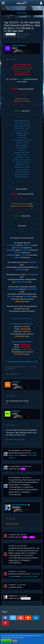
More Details (6, 641)
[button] (3, 3)
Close (15, 641)
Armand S (12, 535)
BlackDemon (13, 596)
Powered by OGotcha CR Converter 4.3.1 (21, 362)
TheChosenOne (25, 34)
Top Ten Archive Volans (29, 576)
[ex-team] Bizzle (15, 450)
